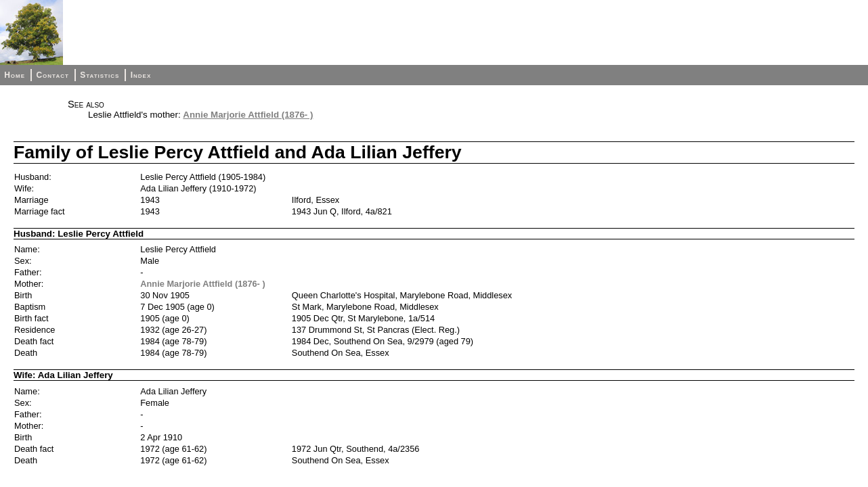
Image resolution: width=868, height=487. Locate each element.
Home (15, 75)
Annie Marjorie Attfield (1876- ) (248, 115)
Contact (52, 75)
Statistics (100, 75)
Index (141, 75)
